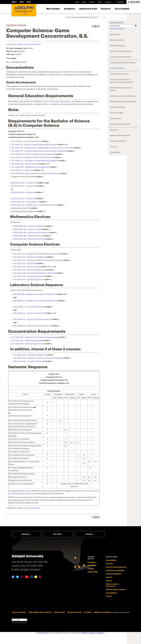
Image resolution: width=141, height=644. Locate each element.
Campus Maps (115, 152)
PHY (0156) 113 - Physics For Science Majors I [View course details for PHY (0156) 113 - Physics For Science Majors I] (32, 319)
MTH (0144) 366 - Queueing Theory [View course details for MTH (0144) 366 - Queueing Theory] (28, 236)
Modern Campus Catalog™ (93, 633)
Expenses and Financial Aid (120, 136)
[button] (120, 2)
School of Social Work (118, 107)
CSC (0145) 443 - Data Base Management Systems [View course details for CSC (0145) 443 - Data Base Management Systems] (34, 273)
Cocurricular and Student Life (120, 57)
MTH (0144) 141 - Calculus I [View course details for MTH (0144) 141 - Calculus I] (23, 193)
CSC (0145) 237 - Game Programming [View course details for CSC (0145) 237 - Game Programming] (26, 341)
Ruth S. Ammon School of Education (123, 96)
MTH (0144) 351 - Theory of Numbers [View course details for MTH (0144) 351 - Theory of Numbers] (29, 226)
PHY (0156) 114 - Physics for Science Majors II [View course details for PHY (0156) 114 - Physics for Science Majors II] (32, 326)
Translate (22, 623)
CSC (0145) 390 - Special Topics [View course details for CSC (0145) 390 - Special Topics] (26, 267)
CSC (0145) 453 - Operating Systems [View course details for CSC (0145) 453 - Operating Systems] (28, 280)
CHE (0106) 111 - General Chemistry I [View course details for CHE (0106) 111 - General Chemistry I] (28, 307)
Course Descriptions (117, 68)
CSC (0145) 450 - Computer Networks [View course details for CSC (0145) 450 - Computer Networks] (29, 276)
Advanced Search (117, 29)
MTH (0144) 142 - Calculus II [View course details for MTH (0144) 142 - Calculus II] (23, 199)
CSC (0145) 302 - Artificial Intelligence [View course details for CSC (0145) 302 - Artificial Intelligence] (29, 257)
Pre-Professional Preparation (120, 124)
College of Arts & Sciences (119, 74)
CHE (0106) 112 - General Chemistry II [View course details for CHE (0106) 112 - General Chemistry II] (29, 313)
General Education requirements (57, 102)
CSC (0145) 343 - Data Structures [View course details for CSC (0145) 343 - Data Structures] (25, 164)
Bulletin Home (115, 35)
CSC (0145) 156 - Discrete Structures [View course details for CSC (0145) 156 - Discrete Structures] (26, 141)
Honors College (115, 119)
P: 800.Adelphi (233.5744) (26, 570)
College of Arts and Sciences (29, 44)
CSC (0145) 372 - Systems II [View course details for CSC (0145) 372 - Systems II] (24, 264)
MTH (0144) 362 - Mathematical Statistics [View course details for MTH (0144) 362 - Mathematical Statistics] (31, 233)
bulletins (42, 633)
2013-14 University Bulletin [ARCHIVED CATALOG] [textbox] (82, 17)
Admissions (114, 130)
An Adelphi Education (118, 46)
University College (116, 113)
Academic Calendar (117, 40)
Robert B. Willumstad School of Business (121, 89)
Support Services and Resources (121, 51)
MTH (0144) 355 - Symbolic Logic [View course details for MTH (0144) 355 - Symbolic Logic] (27, 229)
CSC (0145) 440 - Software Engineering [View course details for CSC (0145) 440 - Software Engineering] (29, 270)
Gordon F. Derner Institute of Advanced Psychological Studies (121, 81)
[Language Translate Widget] (19, 620)
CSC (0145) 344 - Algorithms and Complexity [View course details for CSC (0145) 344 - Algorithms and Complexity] (30, 167)
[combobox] (86, 17)
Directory (113, 147)
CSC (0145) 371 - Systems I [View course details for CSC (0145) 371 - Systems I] (22, 170)
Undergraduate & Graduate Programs (123, 63)
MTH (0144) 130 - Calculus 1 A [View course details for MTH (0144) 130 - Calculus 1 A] (24, 183)
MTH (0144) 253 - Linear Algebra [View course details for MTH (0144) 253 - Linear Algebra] (25, 202)
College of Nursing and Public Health (123, 102)
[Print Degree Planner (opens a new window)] (93, 26)
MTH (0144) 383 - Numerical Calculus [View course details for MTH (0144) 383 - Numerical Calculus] (29, 239)
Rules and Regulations (118, 141)
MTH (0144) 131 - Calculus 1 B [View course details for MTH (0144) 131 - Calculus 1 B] (23, 186)
